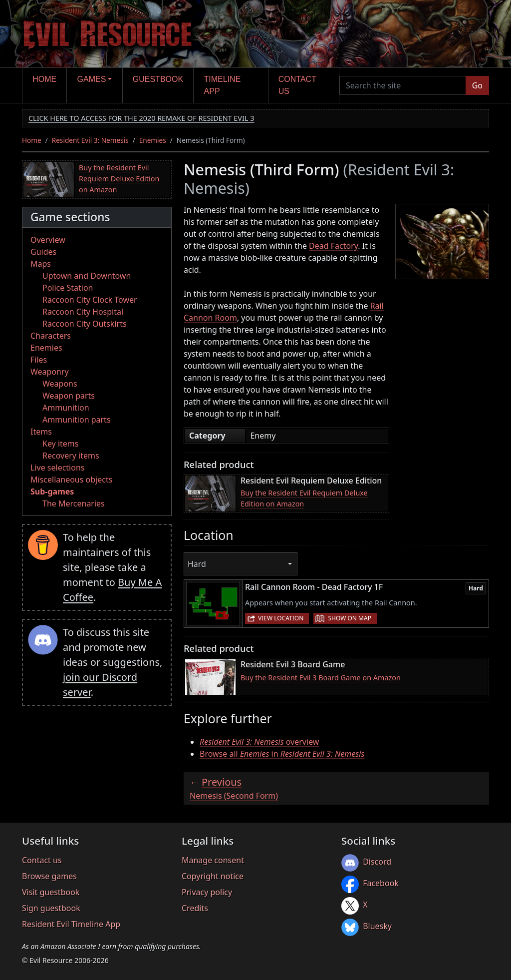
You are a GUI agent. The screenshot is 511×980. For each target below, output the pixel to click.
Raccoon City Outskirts (85, 324)
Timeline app (223, 85)
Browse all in (282, 754)
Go (477, 85)
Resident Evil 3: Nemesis (90, 140)
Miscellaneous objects (71, 480)
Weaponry (50, 372)
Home (44, 79)
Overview (48, 240)
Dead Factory (333, 246)
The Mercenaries (74, 503)
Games (92, 79)
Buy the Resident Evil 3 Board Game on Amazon (321, 678)
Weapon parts (69, 396)
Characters (51, 336)
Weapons (60, 384)
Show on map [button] (349, 618)
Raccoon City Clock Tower (90, 300)
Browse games (49, 876)
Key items (60, 444)
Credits (195, 908)
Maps (41, 264)
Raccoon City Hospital (83, 312)
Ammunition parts (77, 420)
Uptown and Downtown (87, 276)
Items (41, 432)
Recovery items (71, 456)
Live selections (57, 468)
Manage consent (213, 860)
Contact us (297, 85)
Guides (43, 252)
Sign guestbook (51, 908)
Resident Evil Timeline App (71, 924)
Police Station (68, 288)
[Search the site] (403, 85)
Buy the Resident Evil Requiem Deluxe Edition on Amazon (119, 178)
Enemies (153, 140)
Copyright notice (213, 876)
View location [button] (281, 618)
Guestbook (158, 79)
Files (39, 360)
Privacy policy (207, 892)
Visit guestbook (51, 892)
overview (259, 742)
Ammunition (66, 408)
